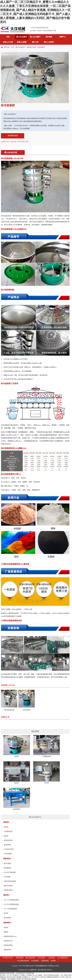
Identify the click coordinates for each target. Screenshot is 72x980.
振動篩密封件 (8, 941)
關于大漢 (35, 42)
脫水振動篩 (7, 918)
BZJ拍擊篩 (7, 877)
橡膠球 (6, 932)
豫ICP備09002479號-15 (45, 970)
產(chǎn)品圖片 (35, 37)
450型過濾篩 (8, 854)
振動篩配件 (7, 923)
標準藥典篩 (7, 868)
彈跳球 (6, 928)
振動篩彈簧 (7, 950)
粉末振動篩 (27, 710)
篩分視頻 (49, 37)
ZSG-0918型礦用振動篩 (11, 904)
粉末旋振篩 (42, 958)
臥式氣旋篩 (35, 961)
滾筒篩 (6, 913)
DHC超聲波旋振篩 (23, 961)
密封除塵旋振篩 (9, 710)
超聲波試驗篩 (8, 890)
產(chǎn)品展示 (22, 37)
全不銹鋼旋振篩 (63, 958)
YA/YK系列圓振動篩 (10, 909)
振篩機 (53, 961)
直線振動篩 (7, 845)
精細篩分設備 (31, 47)
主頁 (13, 47)
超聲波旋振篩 (8, 840)
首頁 (8, 37)
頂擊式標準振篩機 (10, 881)
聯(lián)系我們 (49, 42)
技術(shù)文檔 (8, 42)
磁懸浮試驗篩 (8, 886)
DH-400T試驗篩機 (10, 872)
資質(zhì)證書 (22, 42)
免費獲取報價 (13, 136)
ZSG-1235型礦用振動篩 (11, 900)
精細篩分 (6, 822)
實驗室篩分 (7, 859)
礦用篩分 (6, 895)
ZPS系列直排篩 (9, 849)
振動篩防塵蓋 (8, 945)
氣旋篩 (6, 836)
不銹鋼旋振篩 (47, 756)
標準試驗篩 (7, 863)
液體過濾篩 (45, 961)
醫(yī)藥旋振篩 (31, 958)
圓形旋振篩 (20, 958)
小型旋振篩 (51, 958)
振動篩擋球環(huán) (10, 936)
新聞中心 (63, 37)
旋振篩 (17, 756)
